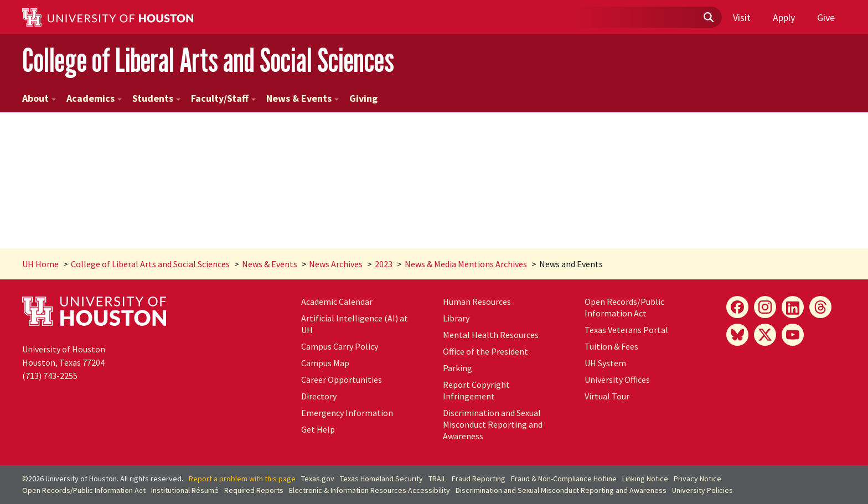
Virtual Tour (607, 396)
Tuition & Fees (611, 346)
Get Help (318, 429)
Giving (363, 98)
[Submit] (708, 18)
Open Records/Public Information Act (624, 307)
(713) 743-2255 (50, 376)
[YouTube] (793, 335)
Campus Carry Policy (340, 346)
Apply (784, 17)
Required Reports (254, 490)
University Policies (702, 490)
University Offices (617, 380)
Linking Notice (645, 479)
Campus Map (325, 363)
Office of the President (485, 351)
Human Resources (477, 302)
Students (156, 98)
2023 (384, 264)
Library (456, 318)
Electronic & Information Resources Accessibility (370, 490)
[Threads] (820, 307)
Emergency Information (347, 413)
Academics (94, 98)
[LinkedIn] (793, 307)
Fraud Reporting (479, 479)
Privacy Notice (697, 479)
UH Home (40, 264)
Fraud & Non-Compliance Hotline (564, 479)
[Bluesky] (737, 335)
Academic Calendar (337, 302)
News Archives (336, 264)
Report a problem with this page (242, 479)
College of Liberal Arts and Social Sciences (208, 60)
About (39, 98)
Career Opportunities (342, 380)
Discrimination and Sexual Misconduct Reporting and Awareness (493, 424)
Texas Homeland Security (381, 479)
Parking (458, 368)
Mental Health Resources (491, 335)
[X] (765, 335)
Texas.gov (318, 479)
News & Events (303, 98)
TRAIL (437, 479)
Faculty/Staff (223, 98)
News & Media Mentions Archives (466, 264)
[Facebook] (737, 307)
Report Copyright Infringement (476, 390)
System (605, 363)
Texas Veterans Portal (626, 330)
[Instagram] (765, 307)
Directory (319, 396)
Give (826, 17)
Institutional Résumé (185, 490)
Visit (742, 17)
